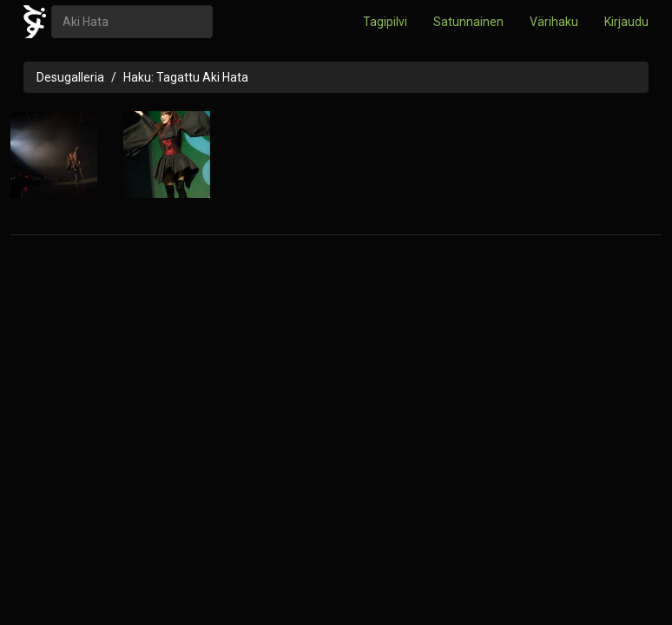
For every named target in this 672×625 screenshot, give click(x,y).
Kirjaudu (626, 22)
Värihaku (554, 22)
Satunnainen (468, 22)
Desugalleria (70, 77)
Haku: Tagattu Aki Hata (186, 77)
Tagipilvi (385, 22)
